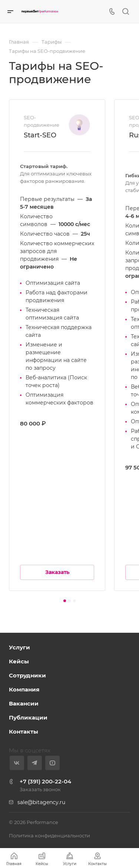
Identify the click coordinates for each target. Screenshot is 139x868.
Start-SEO (40, 135)
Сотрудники (27, 675)
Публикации (28, 717)
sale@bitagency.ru (41, 802)
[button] (65, 601)
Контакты (24, 732)
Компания (24, 689)
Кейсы (19, 661)
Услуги (19, 647)
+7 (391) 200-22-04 (45, 781)
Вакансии (24, 703)
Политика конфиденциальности (49, 835)
